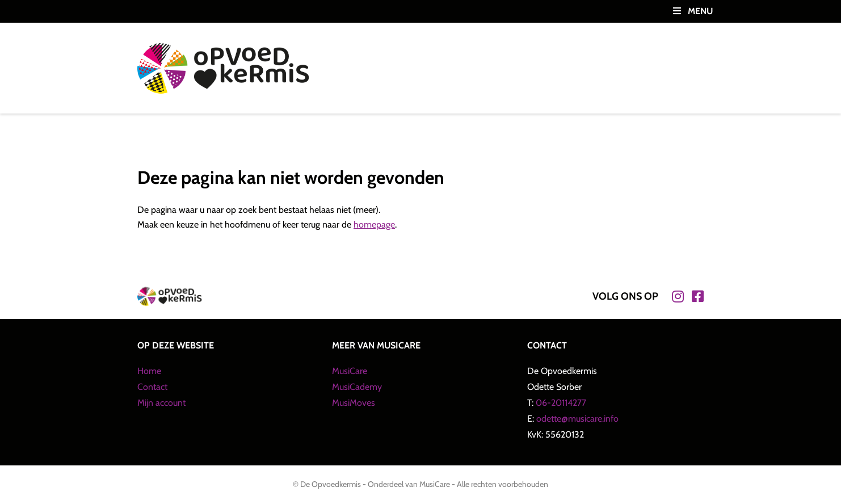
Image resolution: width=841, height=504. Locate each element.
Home (149, 371)
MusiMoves (354, 403)
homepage (374, 224)
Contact (152, 387)
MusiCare (350, 371)
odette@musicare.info (577, 419)
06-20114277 (561, 403)
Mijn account (161, 403)
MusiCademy (357, 387)
